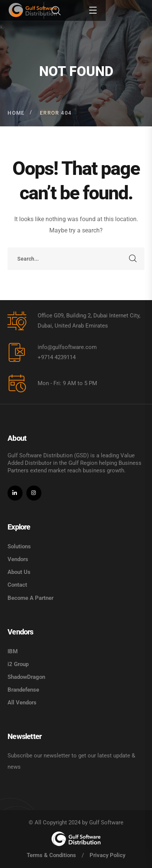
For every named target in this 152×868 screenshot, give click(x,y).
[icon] (15, 493)
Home (16, 113)
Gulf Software (106, 822)
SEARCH (133, 259)
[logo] (76, 839)
